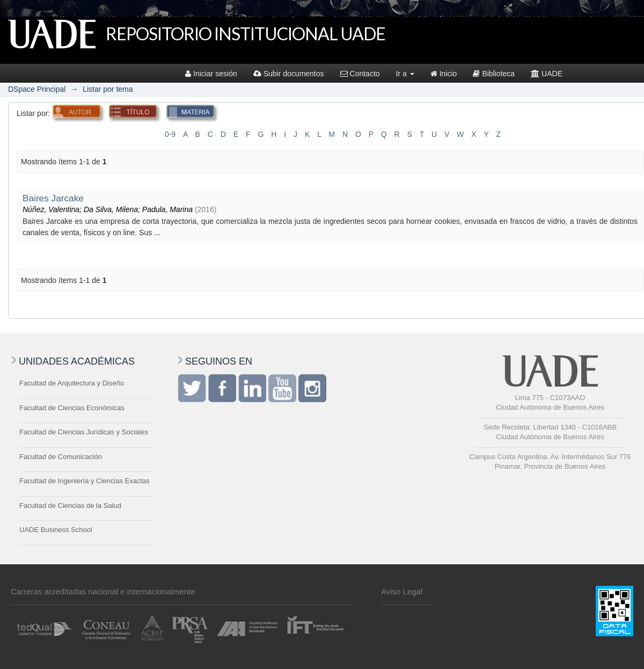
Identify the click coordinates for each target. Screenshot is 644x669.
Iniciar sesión (211, 74)
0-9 (170, 134)
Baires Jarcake (53, 198)
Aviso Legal (402, 591)
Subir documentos (289, 74)
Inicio (444, 74)
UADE (547, 74)
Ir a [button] (405, 74)
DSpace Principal (37, 89)
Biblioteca (494, 74)
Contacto (360, 74)
